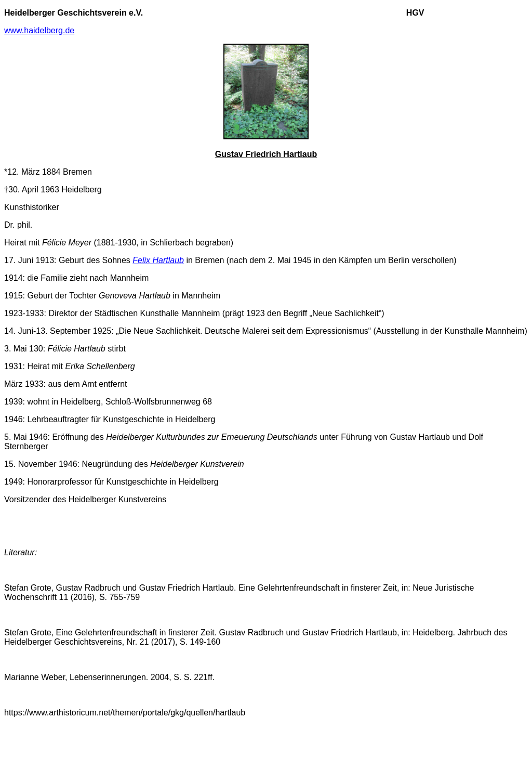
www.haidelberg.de (39, 30)
